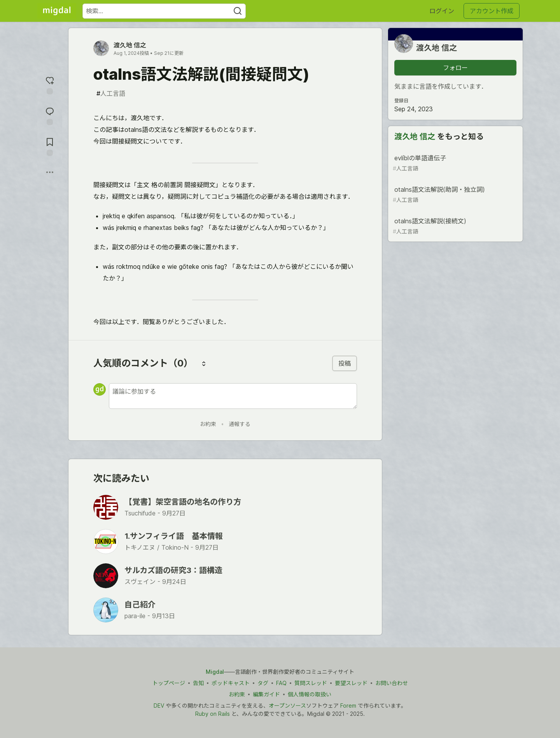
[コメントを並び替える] (204, 363)
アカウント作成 (492, 11)
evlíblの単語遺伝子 (455, 163)
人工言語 (111, 93)
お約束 (208, 424)
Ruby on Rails (213, 714)
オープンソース (287, 706)
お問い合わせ (392, 683)
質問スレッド (311, 683)
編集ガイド (266, 694)
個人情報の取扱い (310, 694)
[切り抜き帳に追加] (50, 146)
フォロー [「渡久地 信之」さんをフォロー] (455, 68)
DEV (159, 706)
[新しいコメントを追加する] (233, 396)
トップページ (169, 683)
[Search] (238, 11)
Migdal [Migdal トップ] (215, 672)
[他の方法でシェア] (50, 172)
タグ (263, 683)
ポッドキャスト (231, 683)
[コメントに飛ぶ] (50, 115)
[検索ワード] (164, 11)
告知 (198, 683)
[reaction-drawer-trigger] (50, 85)
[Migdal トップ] (57, 11)
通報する (240, 424)
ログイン (442, 11)
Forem (348, 706)
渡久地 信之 (130, 45)
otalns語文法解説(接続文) (455, 226)
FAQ (281, 683)
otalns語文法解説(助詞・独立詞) (455, 195)
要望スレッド (351, 683)
